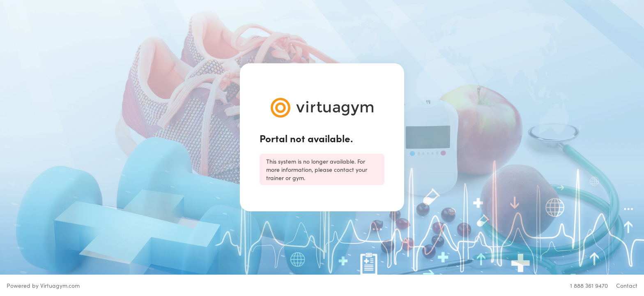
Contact (627, 285)
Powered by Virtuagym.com (43, 285)
